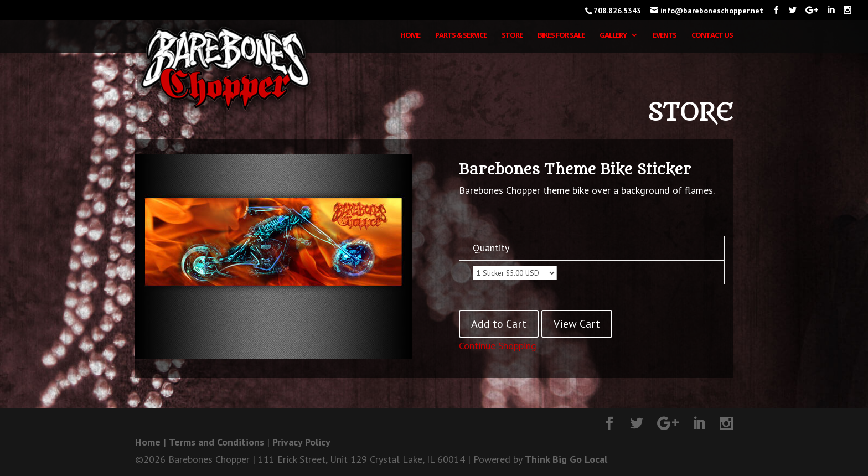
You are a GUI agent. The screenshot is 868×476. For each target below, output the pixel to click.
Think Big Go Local (566, 459)
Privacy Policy (301, 442)
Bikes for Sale (561, 35)
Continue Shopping (498, 346)
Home (410, 35)
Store (512, 35)
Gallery (613, 35)
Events (665, 35)
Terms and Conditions (216, 442)
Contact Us (712, 35)
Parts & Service (461, 35)
